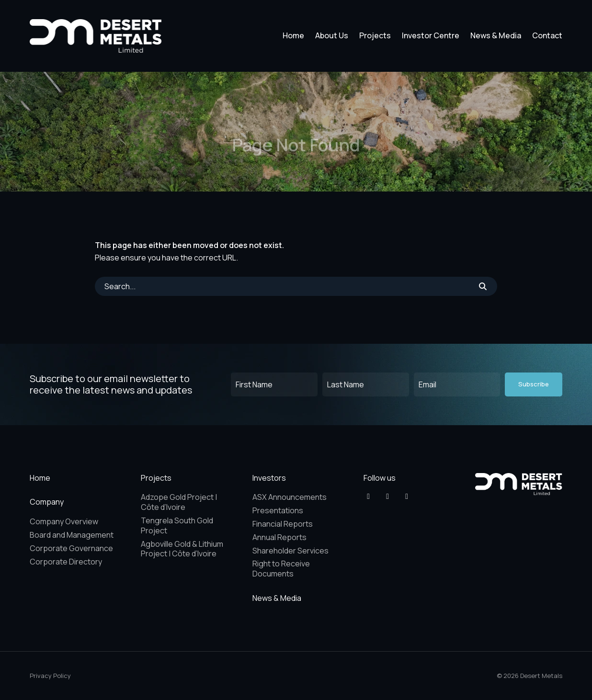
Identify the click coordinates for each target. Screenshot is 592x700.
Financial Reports (283, 524)
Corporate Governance (71, 548)
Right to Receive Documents (281, 569)
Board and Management (72, 535)
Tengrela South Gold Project (177, 525)
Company (47, 502)
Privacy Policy (50, 676)
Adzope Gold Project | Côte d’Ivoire (179, 502)
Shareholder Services (290, 551)
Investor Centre (431, 35)
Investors (269, 478)
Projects (375, 35)
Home (293, 35)
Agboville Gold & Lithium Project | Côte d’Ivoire (182, 549)
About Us (332, 35)
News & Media (496, 35)
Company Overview (64, 521)
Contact (547, 35)
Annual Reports (279, 537)
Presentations (278, 510)
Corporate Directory (66, 562)
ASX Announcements (290, 497)
